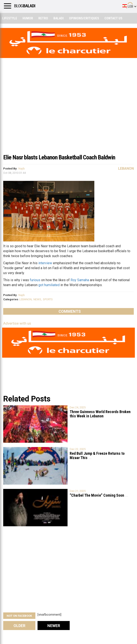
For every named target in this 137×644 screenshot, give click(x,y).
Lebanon (126, 169)
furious (35, 280)
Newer (54, 626)
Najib (22, 169)
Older (19, 626)
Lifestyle (10, 18)
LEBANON (26, 299)
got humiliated (49, 285)
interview (46, 263)
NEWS (37, 299)
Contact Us (113, 18)
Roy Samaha (80, 280)
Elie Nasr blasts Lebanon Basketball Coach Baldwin (59, 157)
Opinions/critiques (84, 18)
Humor (28, 18)
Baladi (59, 18)
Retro (43, 18)
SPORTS (48, 299)
